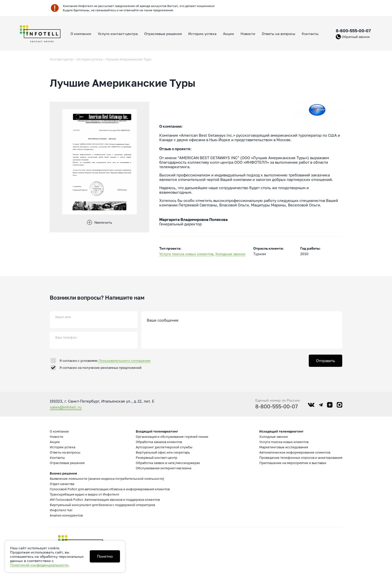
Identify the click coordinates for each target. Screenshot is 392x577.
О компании (81, 34)
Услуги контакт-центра (118, 34)
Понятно (105, 556)
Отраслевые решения (163, 34)
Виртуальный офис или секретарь (163, 452)
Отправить (325, 361)
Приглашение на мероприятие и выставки (293, 463)
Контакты (310, 34)
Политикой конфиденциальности (39, 565)
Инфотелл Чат (61, 510)
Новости (248, 34)
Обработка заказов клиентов (159, 442)
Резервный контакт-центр (156, 458)
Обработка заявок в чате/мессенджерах (168, 463)
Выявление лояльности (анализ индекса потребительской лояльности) (107, 479)
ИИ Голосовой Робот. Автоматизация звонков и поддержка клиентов (105, 500)
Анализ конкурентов (66, 515)
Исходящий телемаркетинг (281, 431)
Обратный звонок (356, 37)
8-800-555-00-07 (353, 31)
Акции (228, 34)
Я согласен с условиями (105, 361)
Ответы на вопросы (278, 34)
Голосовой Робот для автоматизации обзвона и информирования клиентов (110, 489)
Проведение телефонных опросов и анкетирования (301, 458)
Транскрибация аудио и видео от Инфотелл (84, 494)
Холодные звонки (230, 254)
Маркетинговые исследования (284, 447)
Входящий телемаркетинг (157, 431)
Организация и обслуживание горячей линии (172, 437)
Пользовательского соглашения (124, 361)
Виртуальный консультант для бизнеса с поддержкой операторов (102, 505)
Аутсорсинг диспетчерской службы (164, 447)
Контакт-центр (61, 59)
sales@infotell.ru (66, 407)
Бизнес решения (63, 473)
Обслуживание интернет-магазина (163, 468)
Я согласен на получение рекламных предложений (100, 368)
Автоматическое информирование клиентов (295, 452)
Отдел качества (62, 484)
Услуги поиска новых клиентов (186, 254)
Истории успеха (202, 34)
